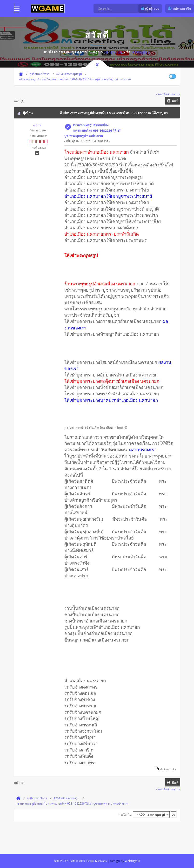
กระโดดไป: (125, 815)
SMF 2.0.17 (61, 861)
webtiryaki (133, 861)
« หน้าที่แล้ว (163, 94)
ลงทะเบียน (141, 52)
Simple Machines (96, 861)
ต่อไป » (176, 94)
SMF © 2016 (77, 861)
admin (38, 125)
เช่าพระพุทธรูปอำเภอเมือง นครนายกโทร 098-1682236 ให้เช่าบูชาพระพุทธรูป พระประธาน (93, 130)
